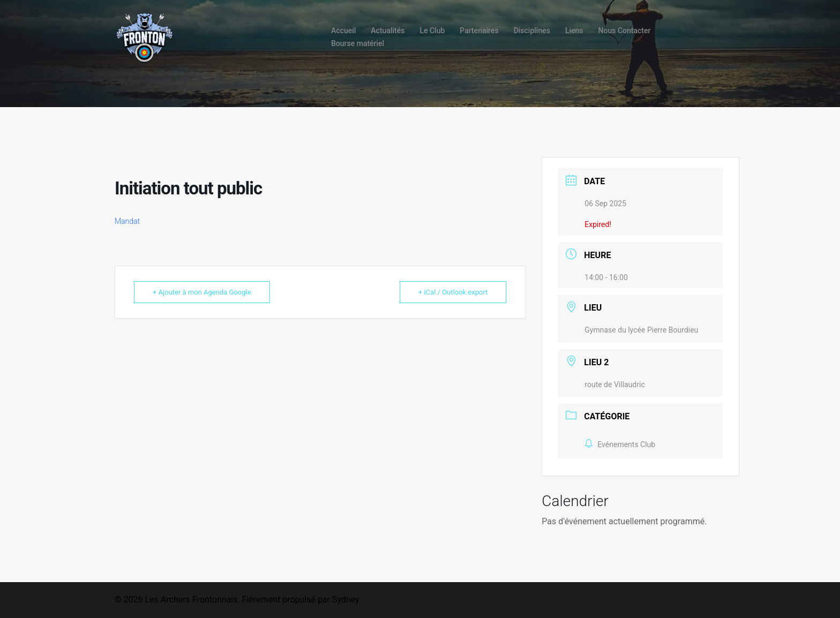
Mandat (127, 221)
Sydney (346, 600)
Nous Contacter (625, 31)
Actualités (388, 31)
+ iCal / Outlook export (453, 292)
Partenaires (479, 31)
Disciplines (532, 31)
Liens (574, 31)
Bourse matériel (358, 43)
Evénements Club (620, 444)
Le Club (432, 31)
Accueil (343, 31)
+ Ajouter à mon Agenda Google (202, 292)
